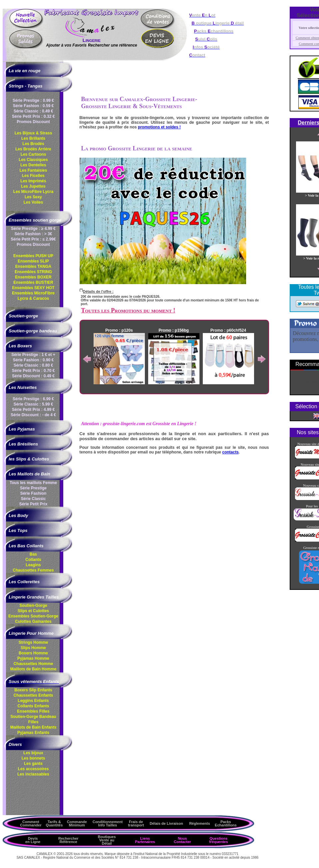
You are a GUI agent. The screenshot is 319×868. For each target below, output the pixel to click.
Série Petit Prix (33, 504)
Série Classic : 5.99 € (33, 404)
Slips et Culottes (33, 611)
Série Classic (33, 499)
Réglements (199, 823)
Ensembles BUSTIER (33, 282)
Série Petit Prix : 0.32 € (33, 116)
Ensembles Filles (33, 711)
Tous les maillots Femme (33, 483)
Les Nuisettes (23, 387)
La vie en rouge (24, 71)
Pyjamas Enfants (33, 733)
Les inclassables (33, 774)
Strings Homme (33, 642)
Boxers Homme (33, 653)
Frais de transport (136, 823)
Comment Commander (31, 823)
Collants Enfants (33, 706)
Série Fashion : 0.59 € (33, 106)
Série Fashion (33, 493)
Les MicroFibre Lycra (33, 192)
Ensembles (33, 616)
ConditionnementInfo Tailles (108, 823)
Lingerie (92, 40)
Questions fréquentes (218, 840)
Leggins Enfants (33, 701)
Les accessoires (33, 769)
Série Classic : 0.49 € (33, 111)
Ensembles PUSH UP (33, 256)
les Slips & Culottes (29, 459)
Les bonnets (33, 758)
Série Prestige (33, 488)
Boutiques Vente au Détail (107, 840)
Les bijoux (33, 753)
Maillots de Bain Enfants (33, 727)
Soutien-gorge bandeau (33, 331)
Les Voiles (33, 202)
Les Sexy (33, 197)
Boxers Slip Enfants (33, 690)
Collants (33, 560)
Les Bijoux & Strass (33, 133)
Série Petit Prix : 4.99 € (33, 410)
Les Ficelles (33, 176)
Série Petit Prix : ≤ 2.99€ (33, 239)
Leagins (33, 565)
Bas (33, 554)
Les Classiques (33, 160)
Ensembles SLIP (33, 261)
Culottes (33, 621)
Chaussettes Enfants (33, 695)
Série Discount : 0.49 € (33, 376)
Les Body (18, 516)
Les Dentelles (33, 165)
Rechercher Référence (68, 840)
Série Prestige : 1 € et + (33, 355)
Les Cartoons (33, 154)
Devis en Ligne (33, 840)
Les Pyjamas (22, 429)
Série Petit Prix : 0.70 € (33, 371)
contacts (230, 452)
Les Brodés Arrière (33, 149)
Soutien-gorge (23, 316)
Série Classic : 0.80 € (33, 365)
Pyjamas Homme (33, 658)
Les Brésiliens (23, 444)
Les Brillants (33, 138)
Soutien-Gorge (33, 606)
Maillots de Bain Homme (33, 669)
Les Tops (18, 530)
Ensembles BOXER (33, 277)
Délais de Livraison (166, 823)
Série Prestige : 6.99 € (33, 399)
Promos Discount (33, 122)
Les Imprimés (33, 181)
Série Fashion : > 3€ (33, 234)
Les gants (33, 764)
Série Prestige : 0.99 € (33, 100)
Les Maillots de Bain (29, 474)
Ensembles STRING (33, 272)
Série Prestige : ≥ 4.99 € (33, 229)
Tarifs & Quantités (54, 823)
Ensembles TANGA (33, 266)
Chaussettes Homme (33, 664)
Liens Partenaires (145, 840)
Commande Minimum (77, 823)
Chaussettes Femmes (33, 570)
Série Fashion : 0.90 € (33, 360)
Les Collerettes (24, 582)
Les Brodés (33, 144)
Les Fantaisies (33, 170)
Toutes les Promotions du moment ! (128, 310)
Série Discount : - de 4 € (33, 415)
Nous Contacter (182, 840)
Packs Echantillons (226, 823)
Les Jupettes (33, 186)
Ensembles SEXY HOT (33, 288)
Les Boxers (20, 346)
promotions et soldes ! (159, 127)
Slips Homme (33, 648)
